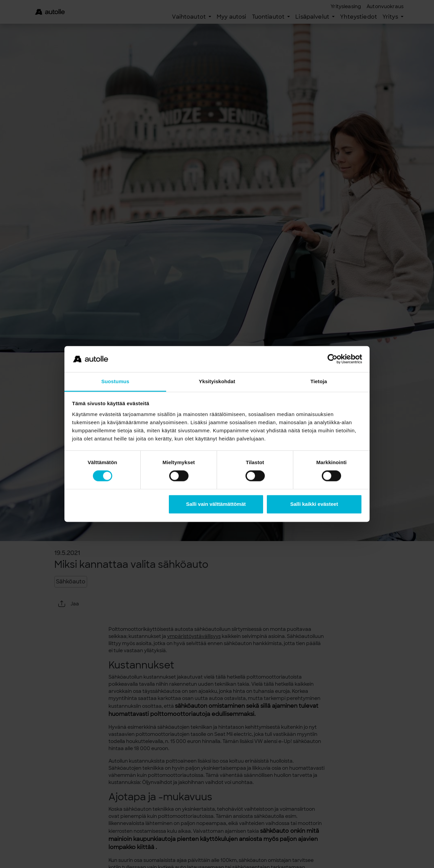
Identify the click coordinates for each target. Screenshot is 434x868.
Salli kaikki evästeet (314, 504)
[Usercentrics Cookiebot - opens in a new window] (332, 359)
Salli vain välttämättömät (216, 504)
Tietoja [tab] (319, 381)
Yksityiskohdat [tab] (217, 381)
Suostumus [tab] (115, 381)
